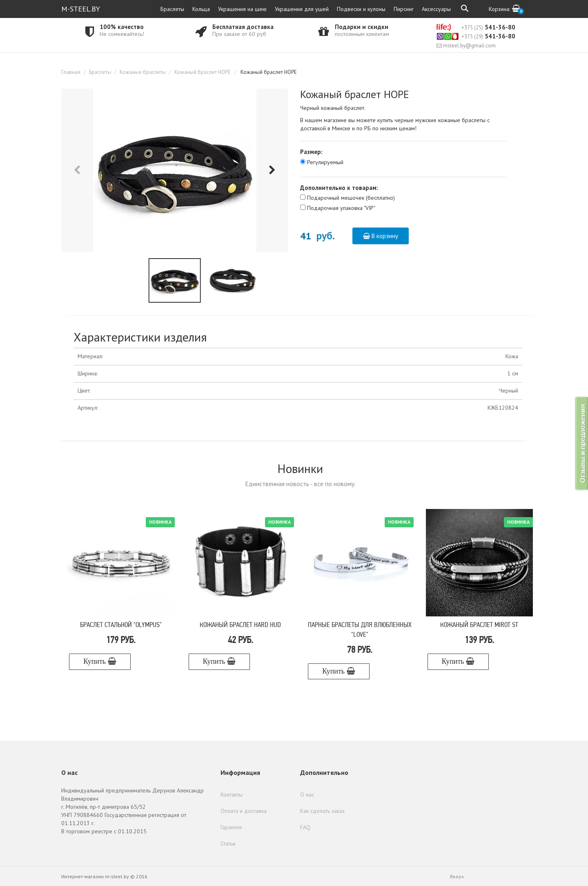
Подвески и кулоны (361, 9)
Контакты (232, 794)
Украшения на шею (242, 9)
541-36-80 (476, 27)
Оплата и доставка (244, 811)
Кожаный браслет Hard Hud (240, 625)
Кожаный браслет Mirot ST (479, 625)
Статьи (228, 844)
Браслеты (172, 9)
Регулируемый (325, 162)
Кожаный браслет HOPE (203, 72)
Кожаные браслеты (143, 72)
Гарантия (231, 827)
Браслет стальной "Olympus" (121, 625)
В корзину (381, 236)
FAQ (305, 827)
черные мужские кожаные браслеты (440, 120)
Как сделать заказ (322, 811)
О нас (307, 794)
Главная (71, 72)
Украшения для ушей (302, 9)
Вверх (457, 876)
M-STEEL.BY (81, 9)
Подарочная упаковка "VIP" (341, 208)
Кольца (201, 9)
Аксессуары (436, 9)
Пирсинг (404, 9)
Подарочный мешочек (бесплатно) (351, 198)
